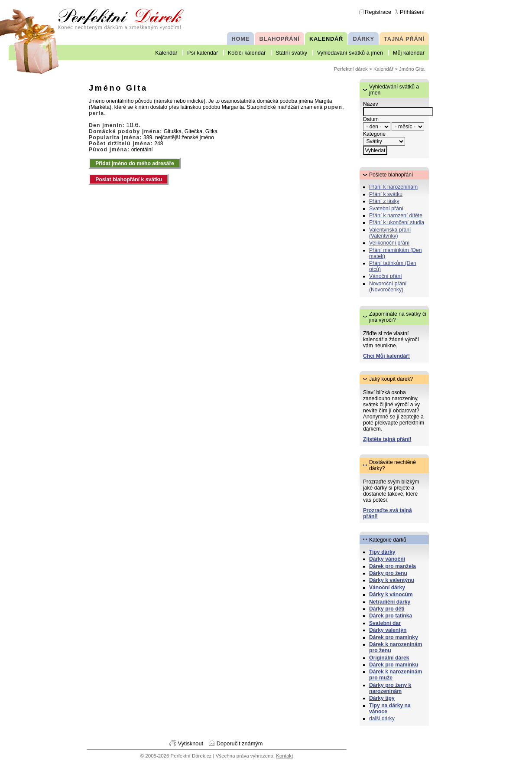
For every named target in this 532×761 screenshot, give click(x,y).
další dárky (382, 719)
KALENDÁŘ (326, 39)
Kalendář (166, 53)
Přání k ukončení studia (397, 222)
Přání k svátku (386, 194)
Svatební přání (386, 209)
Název (370, 104)
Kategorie (374, 134)
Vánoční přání (386, 276)
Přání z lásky (384, 201)
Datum (371, 119)
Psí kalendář (203, 53)
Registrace (378, 12)
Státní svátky (291, 53)
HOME (241, 39)
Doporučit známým (240, 743)
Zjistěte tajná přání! (387, 439)
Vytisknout (191, 743)
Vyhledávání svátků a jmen (350, 53)
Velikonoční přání (389, 243)
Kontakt (284, 756)
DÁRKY (363, 39)
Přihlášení (412, 12)
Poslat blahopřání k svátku (129, 180)
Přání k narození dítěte (396, 216)
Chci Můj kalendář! (386, 356)
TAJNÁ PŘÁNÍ (404, 39)
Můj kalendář (409, 53)
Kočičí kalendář (247, 53)
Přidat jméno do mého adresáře (135, 163)
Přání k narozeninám (393, 187)
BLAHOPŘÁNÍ (280, 39)
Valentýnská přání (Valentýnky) (390, 233)
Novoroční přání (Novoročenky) (388, 287)
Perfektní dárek (351, 69)
